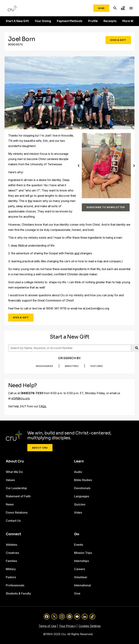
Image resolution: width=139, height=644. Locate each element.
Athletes (11, 545)
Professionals (15, 585)
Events (79, 545)
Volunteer (81, 577)
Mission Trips (83, 553)
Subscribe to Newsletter (106, 207)
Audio (78, 472)
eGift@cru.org (20, 398)
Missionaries (45, 366)
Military (11, 569)
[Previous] (79, 165)
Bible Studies (83, 480)
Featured (97, 366)
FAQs (43, 406)
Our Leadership (16, 488)
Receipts (110, 21)
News (10, 504)
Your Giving (43, 21)
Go (77, 534)
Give (101, 8)
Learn (79, 461)
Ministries (72, 366)
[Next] (134, 165)
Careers (80, 569)
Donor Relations (17, 512)
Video (78, 512)
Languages (82, 496)
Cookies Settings (90, 626)
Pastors (11, 577)
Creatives (12, 553)
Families (11, 561)
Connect (13, 534)
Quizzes (80, 504)
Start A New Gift (17, 21)
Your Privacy (67, 626)
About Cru (40, 448)
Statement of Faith (18, 496)
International (82, 585)
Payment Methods (70, 21)
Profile (93, 21)
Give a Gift (118, 40)
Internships (81, 561)
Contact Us (13, 521)
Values (10, 480)
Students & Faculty (18, 593)
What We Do (14, 472)
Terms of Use (47, 626)
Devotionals (82, 488)
